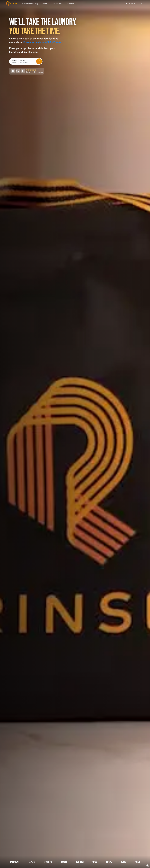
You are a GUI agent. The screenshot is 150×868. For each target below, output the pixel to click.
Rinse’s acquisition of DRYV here (42, 42)
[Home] (12, 4)
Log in (140, 4)
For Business (58, 4)
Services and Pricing (30, 4)
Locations (71, 4)
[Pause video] (148, 866)
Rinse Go (45, 4)
